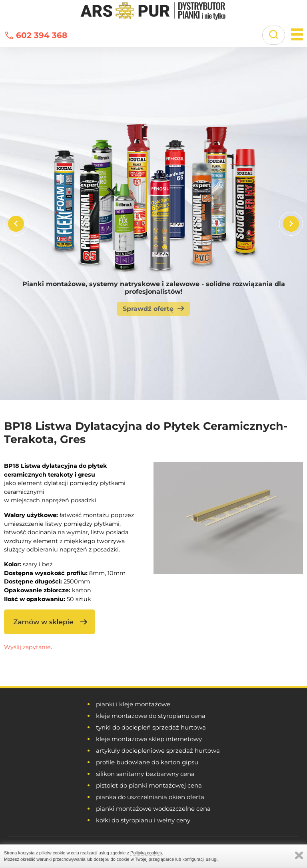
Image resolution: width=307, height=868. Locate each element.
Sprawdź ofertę (148, 309)
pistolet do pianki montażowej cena (149, 785)
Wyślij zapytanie (27, 647)
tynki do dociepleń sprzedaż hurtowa (151, 727)
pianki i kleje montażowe (133, 704)
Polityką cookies (146, 853)
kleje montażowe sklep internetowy (149, 739)
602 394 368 (42, 35)
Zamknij (299, 855)
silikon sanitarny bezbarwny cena (145, 774)
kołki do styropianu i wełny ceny (143, 820)
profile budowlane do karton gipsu (147, 762)
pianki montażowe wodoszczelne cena (153, 809)
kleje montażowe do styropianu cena (151, 716)
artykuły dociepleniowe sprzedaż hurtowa (158, 751)
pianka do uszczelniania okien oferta (150, 797)
